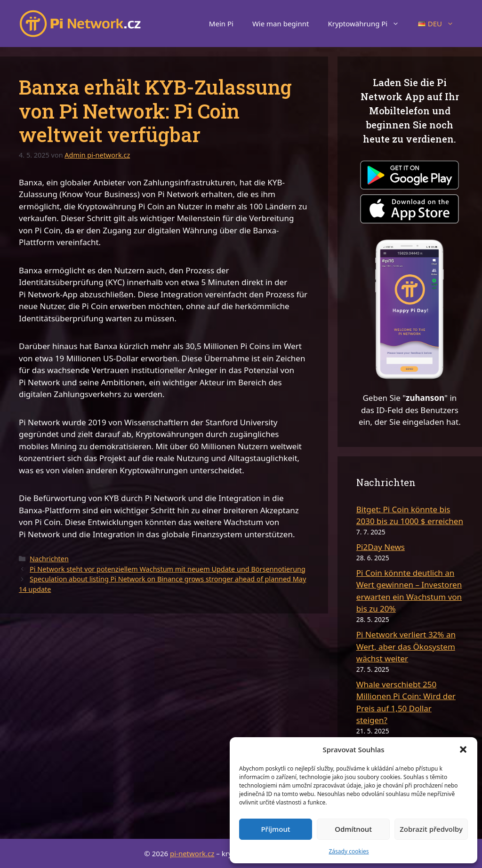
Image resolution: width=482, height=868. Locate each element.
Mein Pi (221, 24)
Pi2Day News (381, 547)
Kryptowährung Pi (368, 24)
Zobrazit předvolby (431, 829)
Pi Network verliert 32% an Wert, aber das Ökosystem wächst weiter (406, 646)
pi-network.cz (192, 853)
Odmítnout (353, 829)
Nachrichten (49, 559)
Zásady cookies (349, 851)
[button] (463, 749)
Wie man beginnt (281, 24)
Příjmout (275, 829)
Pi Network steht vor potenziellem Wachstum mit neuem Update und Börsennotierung (168, 569)
